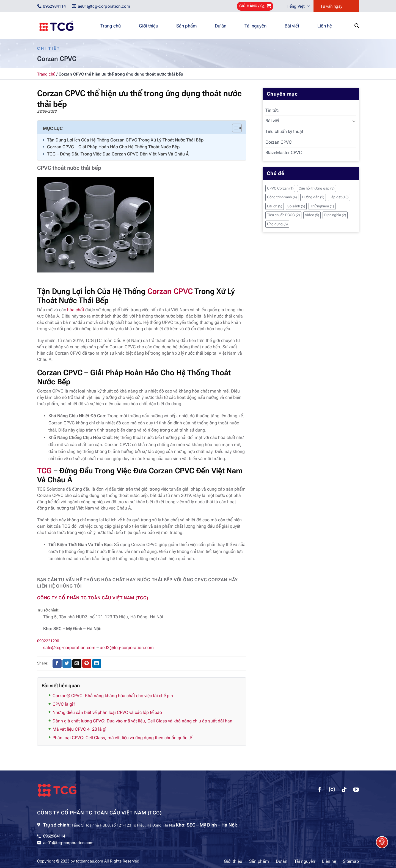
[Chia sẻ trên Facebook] (57, 664)
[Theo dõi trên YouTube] (356, 790)
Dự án (221, 26)
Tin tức (272, 110)
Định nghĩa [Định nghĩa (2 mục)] (335, 215)
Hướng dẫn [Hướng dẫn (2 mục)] (313, 197)
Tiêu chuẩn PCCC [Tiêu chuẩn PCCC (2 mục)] (283, 215)
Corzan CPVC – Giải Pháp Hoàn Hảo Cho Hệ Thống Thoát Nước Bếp (113, 147)
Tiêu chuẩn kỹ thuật (284, 131)
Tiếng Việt (298, 6)
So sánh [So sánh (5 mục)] (296, 206)
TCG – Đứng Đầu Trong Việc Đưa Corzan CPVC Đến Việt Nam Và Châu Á (118, 154)
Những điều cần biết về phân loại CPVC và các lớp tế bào (107, 712)
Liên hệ (325, 26)
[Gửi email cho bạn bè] (77, 664)
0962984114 (54, 836)
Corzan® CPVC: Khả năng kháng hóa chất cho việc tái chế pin (113, 696)
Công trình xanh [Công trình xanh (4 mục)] (282, 197)
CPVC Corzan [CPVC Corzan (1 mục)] (280, 188)
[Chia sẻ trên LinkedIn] (97, 664)
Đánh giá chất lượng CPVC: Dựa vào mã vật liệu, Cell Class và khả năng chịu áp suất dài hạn (142, 721)
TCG (44, 471)
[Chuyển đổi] (354, 121)
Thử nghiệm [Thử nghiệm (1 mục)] (322, 206)
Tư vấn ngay (331, 6)
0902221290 (48, 641)
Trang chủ (111, 26)
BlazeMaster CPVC (284, 153)
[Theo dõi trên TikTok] (344, 790)
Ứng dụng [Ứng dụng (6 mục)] (277, 224)
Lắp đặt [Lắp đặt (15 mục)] (339, 197)
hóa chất (76, 310)
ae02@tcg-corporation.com (127, 648)
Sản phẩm (186, 26)
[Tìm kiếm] (357, 26)
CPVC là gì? (64, 704)
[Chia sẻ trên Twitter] (67, 664)
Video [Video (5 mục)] (312, 215)
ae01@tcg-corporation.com (68, 843)
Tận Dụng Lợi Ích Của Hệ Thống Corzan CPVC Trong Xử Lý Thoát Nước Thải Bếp (125, 140)
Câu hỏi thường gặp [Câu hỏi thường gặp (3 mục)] (317, 188)
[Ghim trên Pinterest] (87, 664)
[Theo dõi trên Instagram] (332, 790)
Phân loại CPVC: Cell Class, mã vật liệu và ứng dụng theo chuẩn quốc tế (122, 738)
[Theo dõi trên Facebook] (320, 790)
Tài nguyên (255, 26)
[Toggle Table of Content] (234, 128)
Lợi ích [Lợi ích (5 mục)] (275, 206)
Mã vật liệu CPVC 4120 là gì (79, 729)
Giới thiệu (148, 26)
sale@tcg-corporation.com (69, 648)
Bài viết (292, 26)
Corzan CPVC (170, 291)
